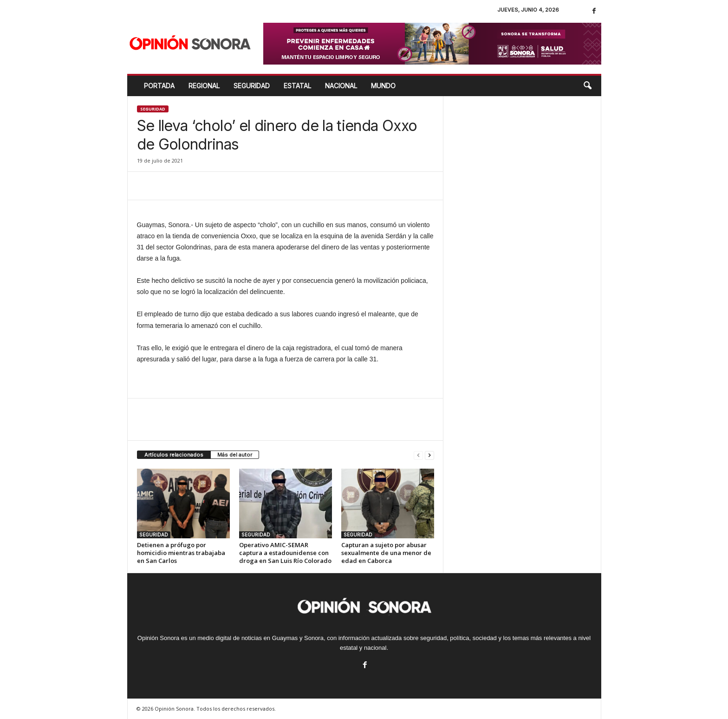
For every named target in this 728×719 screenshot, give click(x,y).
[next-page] (429, 455)
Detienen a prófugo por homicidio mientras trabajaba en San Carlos (181, 553)
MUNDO (383, 86)
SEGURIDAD (252, 86)
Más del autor (235, 455)
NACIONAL (341, 86)
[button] (587, 86)
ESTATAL (297, 86)
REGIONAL (204, 86)
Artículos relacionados (174, 455)
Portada (159, 86)
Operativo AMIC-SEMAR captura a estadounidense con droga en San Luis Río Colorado (285, 553)
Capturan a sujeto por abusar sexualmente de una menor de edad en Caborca (386, 553)
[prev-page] (418, 455)
